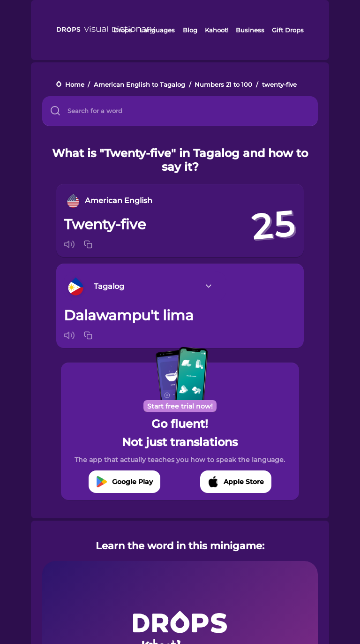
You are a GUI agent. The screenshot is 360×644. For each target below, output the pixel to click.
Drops (123, 30)
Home (75, 85)
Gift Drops (288, 30)
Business (250, 30)
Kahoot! (217, 30)
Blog (190, 30)
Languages (157, 30)
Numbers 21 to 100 (223, 85)
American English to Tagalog (139, 85)
